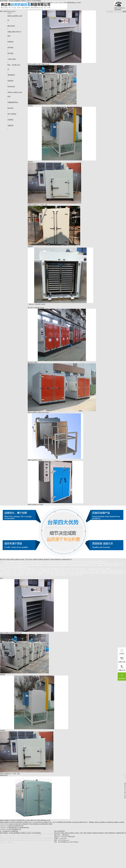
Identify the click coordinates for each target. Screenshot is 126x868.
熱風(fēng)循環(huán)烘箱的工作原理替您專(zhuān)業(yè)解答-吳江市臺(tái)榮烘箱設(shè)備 (25, 820)
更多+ (2, 578)
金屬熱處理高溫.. (13, 102)
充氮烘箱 (10, 126)
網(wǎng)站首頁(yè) (33, 3)
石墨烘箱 (10, 120)
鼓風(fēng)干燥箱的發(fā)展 (16, 826)
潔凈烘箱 (10, 48)
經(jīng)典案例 (64, 3)
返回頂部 (122, 677)
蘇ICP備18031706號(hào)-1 (44, 840)
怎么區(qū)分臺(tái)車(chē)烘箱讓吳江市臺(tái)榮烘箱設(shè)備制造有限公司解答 (31, 824)
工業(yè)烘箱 (12, 59)
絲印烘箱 (10, 108)
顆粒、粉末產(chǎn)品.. (14, 67)
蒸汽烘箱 (10, 53)
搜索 (125, 11)
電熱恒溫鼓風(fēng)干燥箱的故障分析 (19, 828)
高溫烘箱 (41, 3)
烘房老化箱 (11, 87)
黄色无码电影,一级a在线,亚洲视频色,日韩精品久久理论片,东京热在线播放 (20, 1)
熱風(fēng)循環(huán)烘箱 (15, 18)
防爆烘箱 (10, 42)
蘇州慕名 (10, 842)
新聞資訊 (70, 3)
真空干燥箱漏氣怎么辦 (15, 829)
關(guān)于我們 (77, 3)
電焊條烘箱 (11, 75)
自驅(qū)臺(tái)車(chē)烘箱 (14, 34)
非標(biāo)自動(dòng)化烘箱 (15, 94)
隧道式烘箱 (11, 26)
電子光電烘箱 (47, 3)
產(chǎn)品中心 (55, 3)
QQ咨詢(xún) (122, 654)
